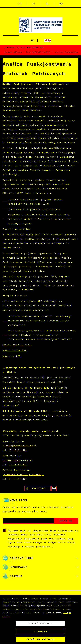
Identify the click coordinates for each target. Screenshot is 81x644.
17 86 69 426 (18, 465)
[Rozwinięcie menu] (40, 558)
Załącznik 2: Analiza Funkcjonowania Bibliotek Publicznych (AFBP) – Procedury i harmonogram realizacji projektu (40, 219)
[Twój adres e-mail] (28, 521)
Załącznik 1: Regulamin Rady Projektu (34, 209)
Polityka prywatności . (39, 547)
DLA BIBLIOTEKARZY (32, 47)
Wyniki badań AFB (15, 351)
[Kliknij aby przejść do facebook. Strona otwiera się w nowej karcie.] (38, 41)
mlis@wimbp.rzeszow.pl (17, 460)
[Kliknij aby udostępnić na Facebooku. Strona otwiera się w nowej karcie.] (38, 488)
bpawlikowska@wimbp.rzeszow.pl (23, 475)
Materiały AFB (12, 356)
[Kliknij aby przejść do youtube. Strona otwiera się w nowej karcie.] (32, 41)
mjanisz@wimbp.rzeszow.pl (19, 446)
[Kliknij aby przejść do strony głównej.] (34, 4)
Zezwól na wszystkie (40, 639)
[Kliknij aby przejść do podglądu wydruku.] (54, 488)
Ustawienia (40, 631)
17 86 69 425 (18, 479)
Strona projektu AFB (17, 345)
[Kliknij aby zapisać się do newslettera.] (66, 521)
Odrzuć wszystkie (40, 623)
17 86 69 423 (18, 450)
